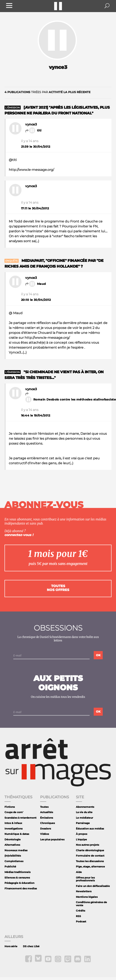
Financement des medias (21, 888)
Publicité (10, 866)
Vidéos (44, 834)
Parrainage (83, 823)
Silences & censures (17, 878)
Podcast (81, 921)
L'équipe (81, 839)
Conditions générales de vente (91, 904)
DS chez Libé (31, 946)
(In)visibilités (13, 856)
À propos (82, 834)
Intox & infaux (13, 823)
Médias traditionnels (17, 872)
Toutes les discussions (90, 861)
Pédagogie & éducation (19, 883)
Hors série (11, 946)
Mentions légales (87, 897)
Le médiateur (84, 818)
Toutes (44, 807)
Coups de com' (14, 812)
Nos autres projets (87, 845)
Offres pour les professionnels (85, 879)
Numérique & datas (17, 834)
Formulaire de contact (90, 856)
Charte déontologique (90, 850)
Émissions (47, 818)
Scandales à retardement (20, 818)
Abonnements (85, 807)
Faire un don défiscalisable (93, 886)
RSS (78, 916)
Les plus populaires (52, 839)
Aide (79, 872)
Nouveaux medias (16, 850)
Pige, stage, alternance (90, 866)
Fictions (10, 807)
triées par (47, 92)
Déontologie (13, 839)
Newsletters (84, 891)
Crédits (81, 911)
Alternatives (12, 845)
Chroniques (47, 823)
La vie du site (84, 812)
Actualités (47, 812)
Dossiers (46, 829)
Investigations (14, 829)
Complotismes (14, 861)
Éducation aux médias (90, 829)
